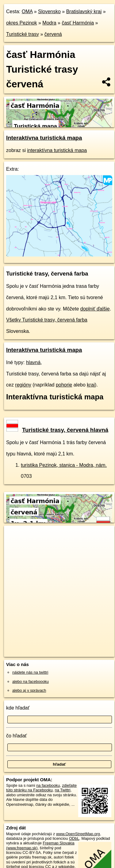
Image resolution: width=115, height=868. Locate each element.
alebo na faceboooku (31, 681)
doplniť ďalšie (95, 309)
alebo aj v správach (29, 690)
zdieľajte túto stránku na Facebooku (41, 788)
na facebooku (48, 785)
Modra (49, 23)
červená (53, 34)
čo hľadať (17, 736)
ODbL (74, 838)
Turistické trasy (23, 34)
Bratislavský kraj (84, 11)
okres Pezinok (22, 23)
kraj (91, 385)
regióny (23, 385)
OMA (27, 11)
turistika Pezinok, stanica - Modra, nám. (64, 465)
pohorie (64, 385)
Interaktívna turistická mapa (44, 138)
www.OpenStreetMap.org (78, 834)
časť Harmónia (78, 23)
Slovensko (49, 11)
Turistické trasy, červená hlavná (57, 430)
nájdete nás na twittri (30, 672)
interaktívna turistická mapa (57, 150)
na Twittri (63, 790)
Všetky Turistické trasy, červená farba (47, 320)
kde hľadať (18, 708)
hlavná (33, 362)
